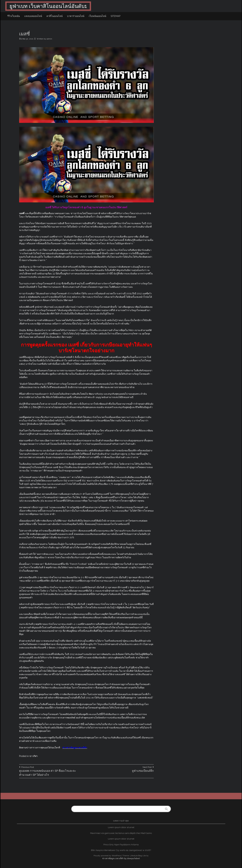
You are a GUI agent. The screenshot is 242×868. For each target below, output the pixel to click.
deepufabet (133, 859)
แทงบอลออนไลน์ (33, 16)
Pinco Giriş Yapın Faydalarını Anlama (121, 845)
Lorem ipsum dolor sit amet (121, 827)
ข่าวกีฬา (34, 756)
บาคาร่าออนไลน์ (76, 16)
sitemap (116, 16)
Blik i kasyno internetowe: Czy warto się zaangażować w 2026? (121, 850)
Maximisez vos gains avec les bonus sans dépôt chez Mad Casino (121, 833)
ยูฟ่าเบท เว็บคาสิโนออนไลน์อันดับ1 (48, 6)
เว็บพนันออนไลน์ (97, 16)
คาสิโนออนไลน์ (55, 16)
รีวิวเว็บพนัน (14, 16)
